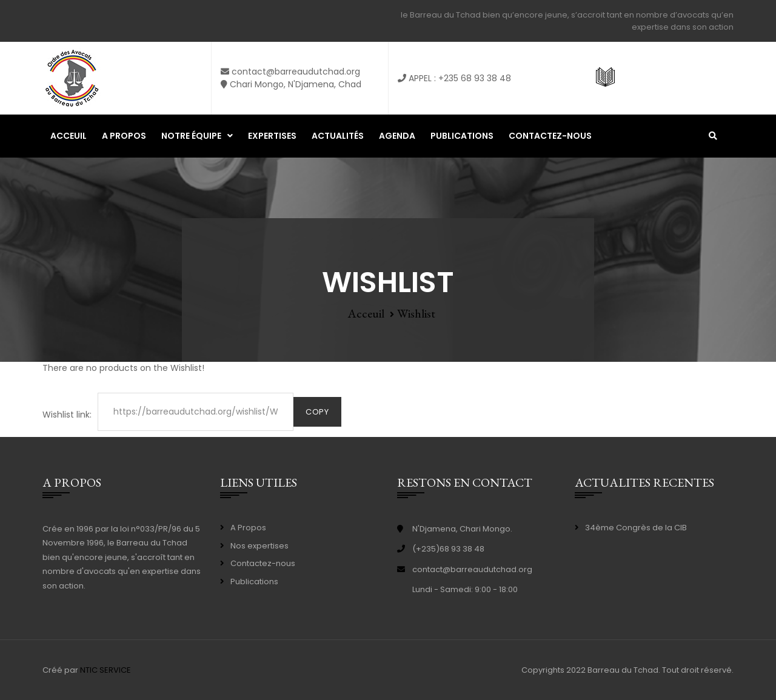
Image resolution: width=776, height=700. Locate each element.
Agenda (397, 136)
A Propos (248, 528)
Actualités (338, 136)
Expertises (272, 136)
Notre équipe (191, 136)
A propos (124, 136)
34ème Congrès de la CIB (636, 528)
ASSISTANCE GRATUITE (667, 78)
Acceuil (69, 136)
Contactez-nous (550, 136)
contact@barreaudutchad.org (472, 569)
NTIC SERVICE (105, 670)
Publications (462, 136)
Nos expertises (259, 546)
